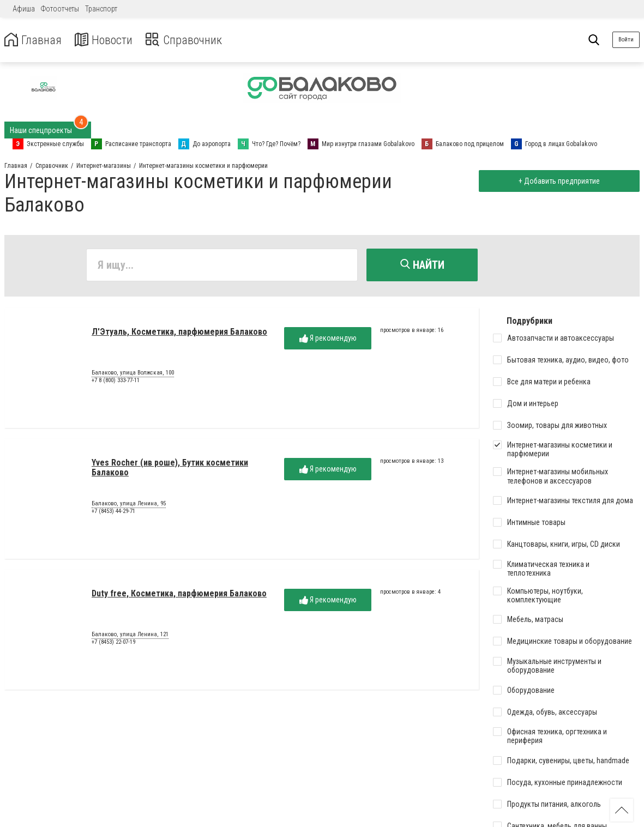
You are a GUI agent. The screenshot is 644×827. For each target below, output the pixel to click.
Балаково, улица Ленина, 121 (130, 636)
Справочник (193, 40)
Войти (626, 40)
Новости (108, 40)
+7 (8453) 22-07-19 (113, 643)
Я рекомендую (328, 339)
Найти (422, 265)
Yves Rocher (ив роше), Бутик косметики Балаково (170, 469)
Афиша (24, 9)
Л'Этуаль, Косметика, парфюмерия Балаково (179, 333)
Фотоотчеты (60, 9)
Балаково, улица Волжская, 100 (133, 375)
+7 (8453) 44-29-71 (113, 512)
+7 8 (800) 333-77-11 (116, 381)
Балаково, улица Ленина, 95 (129, 505)
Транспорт (101, 9)
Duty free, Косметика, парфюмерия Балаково (179, 594)
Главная (34, 40)
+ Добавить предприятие (558, 181)
